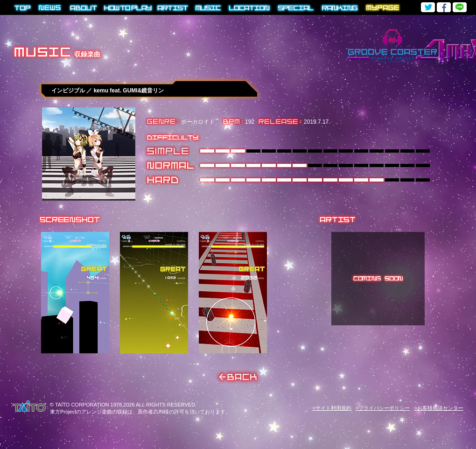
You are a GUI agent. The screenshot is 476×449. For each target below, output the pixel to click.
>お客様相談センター (439, 408)
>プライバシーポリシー (383, 408)
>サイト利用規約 (332, 408)
